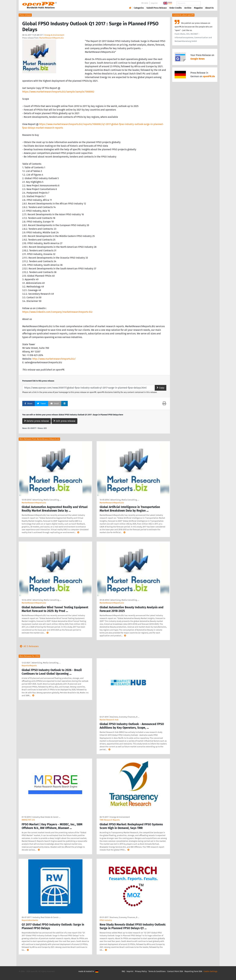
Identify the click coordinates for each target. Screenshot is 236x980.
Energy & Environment (54, 35)
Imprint (154, 3)
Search (207, 3)
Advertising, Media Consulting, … (47, 500)
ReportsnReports (29, 666)
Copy (161, 388)
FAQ (123, 971)
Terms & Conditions (157, 971)
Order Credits (176, 8)
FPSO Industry (106, 920)
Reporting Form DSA (193, 971)
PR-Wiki (145, 3)
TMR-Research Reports (110, 820)
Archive (188, 8)
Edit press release (64, 421)
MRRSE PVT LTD (28, 820)
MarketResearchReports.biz (51, 38)
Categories (139, 8)
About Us (210, 8)
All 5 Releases (29, 646)
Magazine (198, 8)
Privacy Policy (141, 971)
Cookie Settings (210, 971)
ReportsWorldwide (30, 920)
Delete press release (37, 421)
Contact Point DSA (175, 971)
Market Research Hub (109, 720)
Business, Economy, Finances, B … (125, 717)
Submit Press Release (157, 8)
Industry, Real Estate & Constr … (46, 817)
